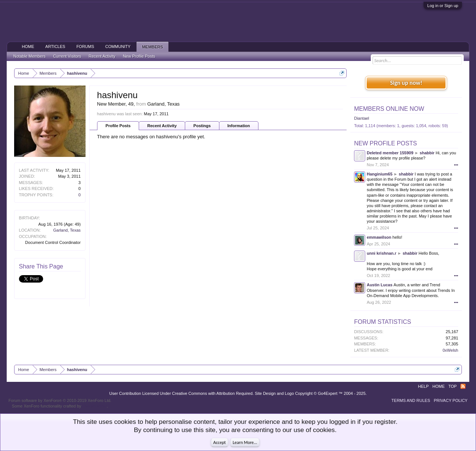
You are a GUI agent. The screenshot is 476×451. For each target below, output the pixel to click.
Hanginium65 (379, 174)
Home (28, 46)
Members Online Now (389, 109)
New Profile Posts (385, 143)
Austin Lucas (379, 285)
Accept (220, 442)
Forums (85, 46)
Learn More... (245, 442)
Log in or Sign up (443, 6)
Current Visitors (67, 56)
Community (118, 46)
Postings (202, 126)
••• (456, 165)
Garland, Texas (67, 230)
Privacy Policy (451, 400)
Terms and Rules (411, 400)
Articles (55, 46)
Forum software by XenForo (60, 400)
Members (152, 47)
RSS (463, 386)
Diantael (361, 118)
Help (423, 386)
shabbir (427, 153)
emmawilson (379, 237)
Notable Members (30, 56)
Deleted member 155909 (390, 153)
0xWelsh (450, 350)
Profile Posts (118, 126)
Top (453, 386)
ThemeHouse (94, 406)
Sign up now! (406, 83)
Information (239, 126)
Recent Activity (162, 126)
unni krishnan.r (381, 253)
